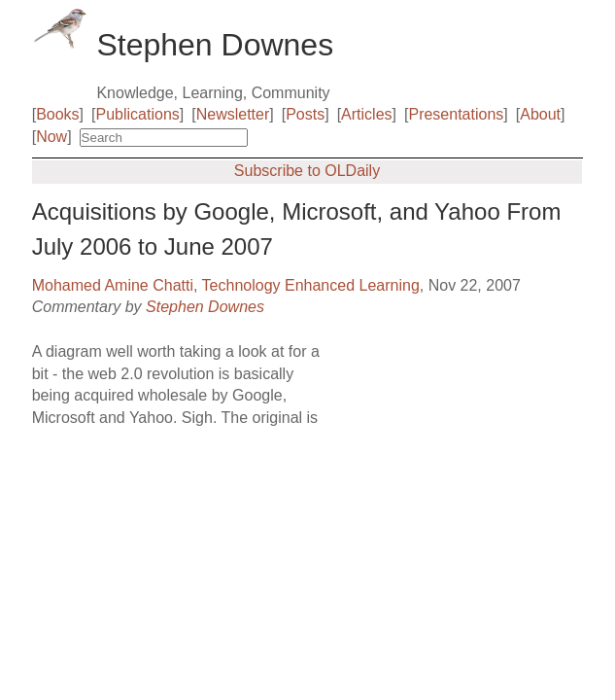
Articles (366, 114)
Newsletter (233, 114)
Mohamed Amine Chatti (113, 285)
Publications (138, 114)
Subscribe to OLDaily (307, 171)
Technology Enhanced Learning (311, 285)
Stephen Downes (205, 307)
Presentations (456, 114)
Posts (305, 114)
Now (51, 137)
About (540, 114)
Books (57, 114)
